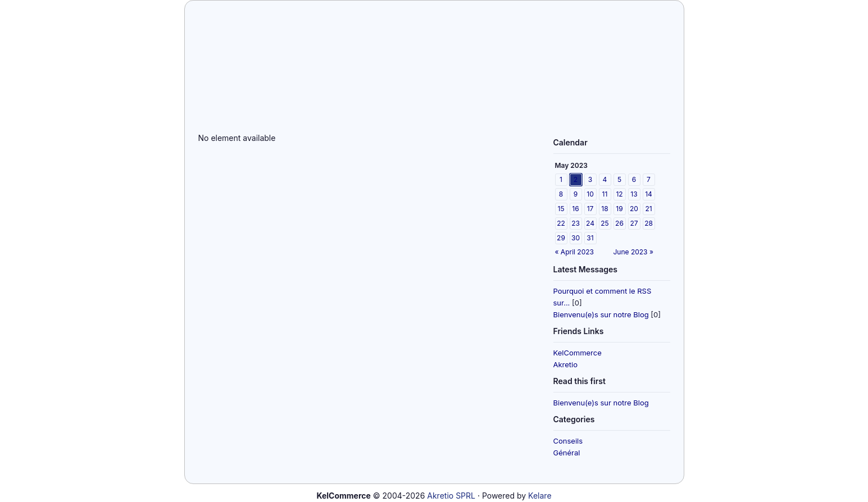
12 (619, 194)
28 (649, 223)
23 (576, 223)
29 (561, 238)
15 (561, 209)
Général (567, 453)
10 (590, 194)
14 (649, 194)
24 (590, 223)
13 (634, 194)
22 (561, 223)
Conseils (568, 441)
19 (619, 209)
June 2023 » (633, 252)
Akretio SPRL (451, 496)
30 (576, 238)
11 (605, 194)
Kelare (540, 496)
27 (634, 223)
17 (590, 209)
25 (605, 223)
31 (590, 238)
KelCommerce (578, 353)
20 (634, 209)
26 (619, 223)
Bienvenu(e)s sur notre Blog (601, 314)
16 (575, 209)
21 (648, 209)
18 (605, 209)
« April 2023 (574, 252)
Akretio (566, 364)
